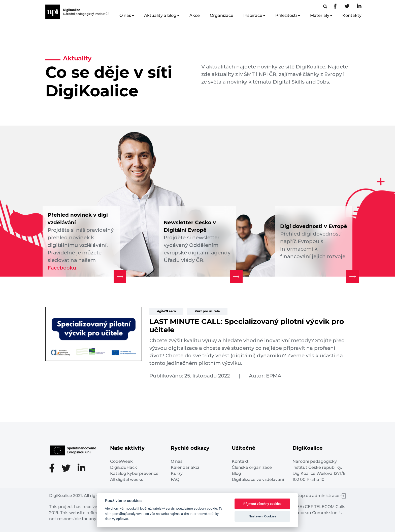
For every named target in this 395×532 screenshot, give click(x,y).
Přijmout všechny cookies (262, 504)
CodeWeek (121, 461)
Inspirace (253, 15)
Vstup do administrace (319, 496)
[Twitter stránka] (347, 7)
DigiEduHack (124, 467)
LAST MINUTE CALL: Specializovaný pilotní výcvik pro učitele (247, 326)
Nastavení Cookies (262, 516)
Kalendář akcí (185, 467)
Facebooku (62, 268)
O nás (125, 15)
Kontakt (240, 461)
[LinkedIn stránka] (359, 7)
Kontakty (352, 15)
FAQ (175, 480)
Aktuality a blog (160, 15)
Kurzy (177, 473)
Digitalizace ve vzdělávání (258, 480)
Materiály (320, 15)
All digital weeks (127, 480)
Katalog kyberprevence (134, 473)
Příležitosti (286, 15)
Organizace (222, 15)
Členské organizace (252, 467)
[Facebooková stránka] (325, 7)
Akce (195, 15)
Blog (236, 473)
